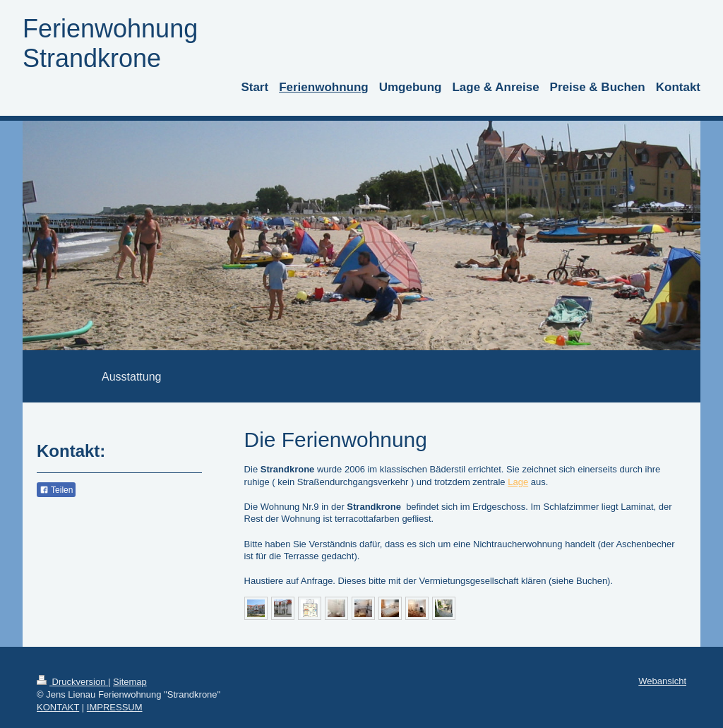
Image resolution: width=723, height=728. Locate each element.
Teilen (56, 490)
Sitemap (130, 682)
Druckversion (72, 682)
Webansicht (662, 681)
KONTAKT (58, 707)
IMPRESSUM (115, 707)
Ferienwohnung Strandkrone (110, 43)
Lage (518, 482)
